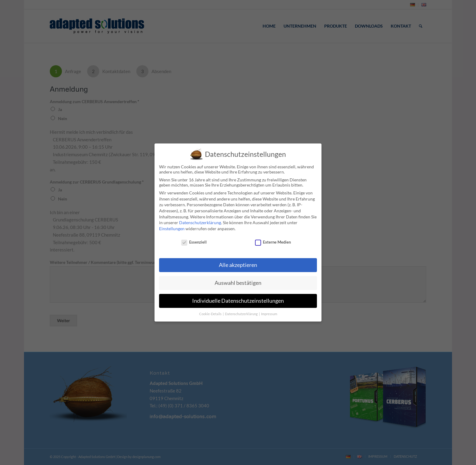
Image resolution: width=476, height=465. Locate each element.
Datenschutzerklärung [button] (242, 314)
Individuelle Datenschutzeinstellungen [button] (238, 301)
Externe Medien (273, 242)
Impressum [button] (269, 314)
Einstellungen (172, 229)
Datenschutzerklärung (200, 222)
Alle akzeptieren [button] (238, 265)
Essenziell (194, 242)
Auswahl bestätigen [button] (238, 283)
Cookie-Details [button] (211, 314)
